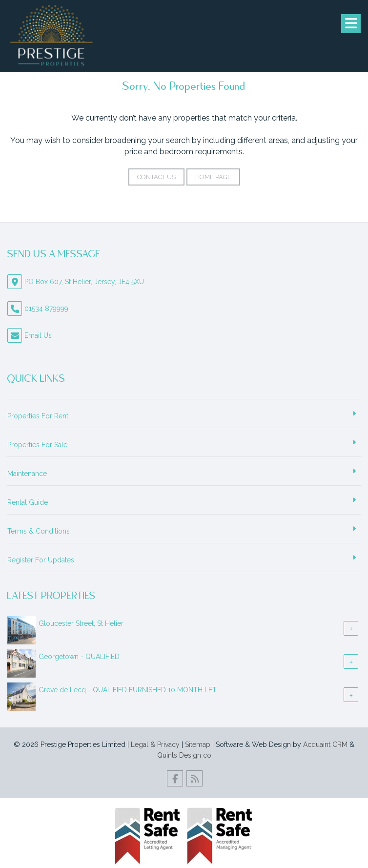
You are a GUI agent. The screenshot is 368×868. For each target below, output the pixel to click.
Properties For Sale (37, 445)
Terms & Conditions (39, 531)
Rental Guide (28, 502)
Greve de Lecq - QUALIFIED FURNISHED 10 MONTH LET (128, 690)
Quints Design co (184, 755)
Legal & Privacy (155, 744)
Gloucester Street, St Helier (81, 623)
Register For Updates (41, 560)
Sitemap (198, 744)
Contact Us (156, 177)
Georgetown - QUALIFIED (79, 657)
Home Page (213, 177)
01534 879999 (46, 309)
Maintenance (27, 474)
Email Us (38, 335)
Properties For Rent (38, 416)
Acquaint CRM (325, 744)
